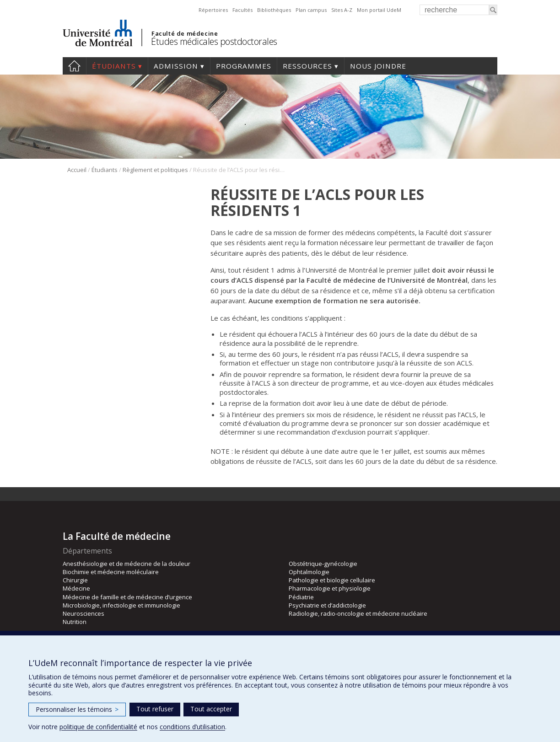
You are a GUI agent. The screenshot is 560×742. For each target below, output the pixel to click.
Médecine (76, 588)
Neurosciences (83, 613)
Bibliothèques (274, 10)
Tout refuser (155, 709)
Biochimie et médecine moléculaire (111, 572)
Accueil (74, 66)
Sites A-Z (342, 10)
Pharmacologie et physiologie (330, 588)
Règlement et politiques (155, 170)
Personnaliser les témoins (77, 709)
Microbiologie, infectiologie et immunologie (121, 605)
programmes (244, 66)
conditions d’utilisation (192, 727)
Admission (176, 66)
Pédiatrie (301, 597)
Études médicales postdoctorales (214, 41)
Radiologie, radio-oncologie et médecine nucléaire (358, 613)
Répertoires (213, 10)
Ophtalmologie (309, 572)
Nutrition (75, 622)
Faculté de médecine (185, 33)
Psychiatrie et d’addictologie (327, 605)
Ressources (307, 66)
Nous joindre (378, 66)
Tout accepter (211, 709)
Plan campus (311, 10)
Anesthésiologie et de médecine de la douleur (127, 564)
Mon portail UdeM (379, 10)
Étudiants (114, 66)
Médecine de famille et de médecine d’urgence (127, 597)
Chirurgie (75, 580)
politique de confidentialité (98, 727)
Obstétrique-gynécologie (323, 564)
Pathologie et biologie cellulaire (332, 580)
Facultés (242, 10)
